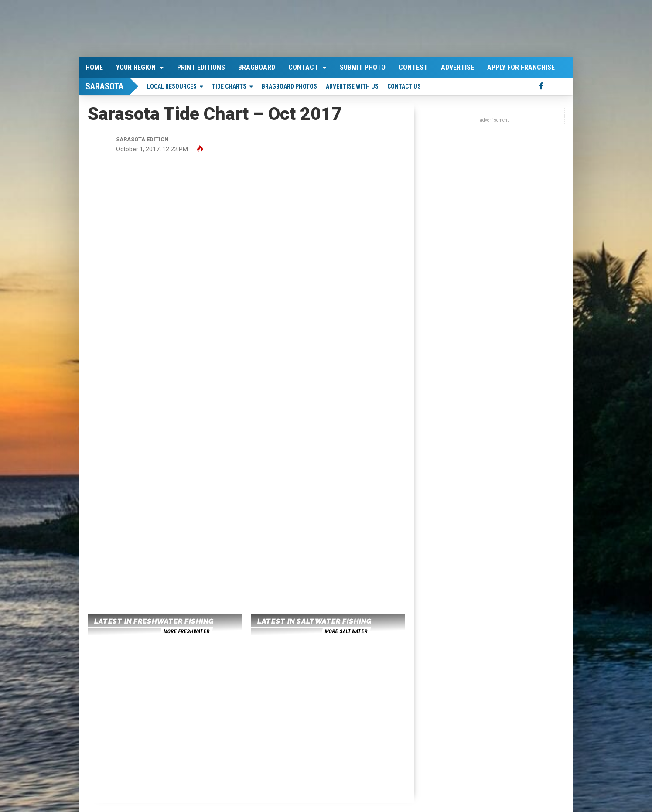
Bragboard (257, 67)
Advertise (457, 67)
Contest (413, 67)
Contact (303, 67)
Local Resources (172, 86)
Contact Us (404, 86)
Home (94, 67)
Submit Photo (363, 67)
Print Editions (201, 67)
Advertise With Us (352, 86)
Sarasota (104, 86)
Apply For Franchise (521, 67)
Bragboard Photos (289, 86)
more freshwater (186, 631)
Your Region (136, 67)
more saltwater (346, 631)
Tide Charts (229, 86)
